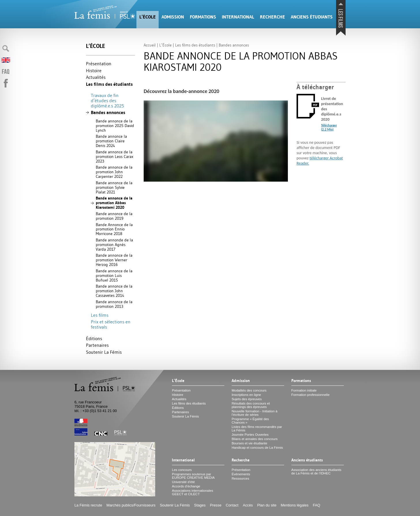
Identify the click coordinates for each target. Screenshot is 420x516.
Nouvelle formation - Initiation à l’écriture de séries (255, 413)
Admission (173, 17)
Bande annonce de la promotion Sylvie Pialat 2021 (114, 187)
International (238, 17)
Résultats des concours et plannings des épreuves (251, 405)
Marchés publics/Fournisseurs (131, 505)
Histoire (94, 70)
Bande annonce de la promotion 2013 (114, 304)
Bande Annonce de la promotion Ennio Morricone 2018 (114, 229)
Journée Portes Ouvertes (250, 435)
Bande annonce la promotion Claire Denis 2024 (111, 141)
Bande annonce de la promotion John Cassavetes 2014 (114, 291)
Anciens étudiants (312, 17)
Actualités (96, 77)
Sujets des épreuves (247, 399)
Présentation (99, 64)
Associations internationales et (193, 492)
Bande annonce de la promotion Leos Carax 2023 (115, 157)
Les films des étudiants (109, 84)
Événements (241, 474)
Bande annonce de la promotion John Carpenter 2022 (114, 172)
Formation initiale (304, 390)
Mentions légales (295, 505)
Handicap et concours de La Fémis (257, 448)
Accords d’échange (186, 486)
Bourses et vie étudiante (250, 443)
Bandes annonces (108, 112)
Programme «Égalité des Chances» (250, 421)
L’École (148, 17)
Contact (232, 505)
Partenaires (97, 345)
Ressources (240, 478)
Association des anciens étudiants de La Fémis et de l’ (316, 472)
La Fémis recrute (88, 505)
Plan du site (267, 505)
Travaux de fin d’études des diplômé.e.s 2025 (107, 100)
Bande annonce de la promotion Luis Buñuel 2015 (114, 275)
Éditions (94, 338)
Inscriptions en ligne (246, 395)
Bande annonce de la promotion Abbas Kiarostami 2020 (114, 203)
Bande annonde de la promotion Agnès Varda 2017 (114, 245)
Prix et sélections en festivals (111, 324)
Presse (216, 505)
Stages (200, 505)
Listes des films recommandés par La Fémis (257, 429)
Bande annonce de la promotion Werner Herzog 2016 (114, 260)
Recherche (272, 17)
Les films (100, 315)
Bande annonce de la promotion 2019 (114, 216)
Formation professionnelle (311, 395)
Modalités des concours (249, 390)
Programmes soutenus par (193, 476)
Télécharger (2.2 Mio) (329, 127)
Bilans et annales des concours (255, 439)
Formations (203, 17)
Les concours (182, 470)
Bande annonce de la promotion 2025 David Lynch (115, 126)
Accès (248, 505)
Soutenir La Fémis (104, 352)
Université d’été (183, 482)
